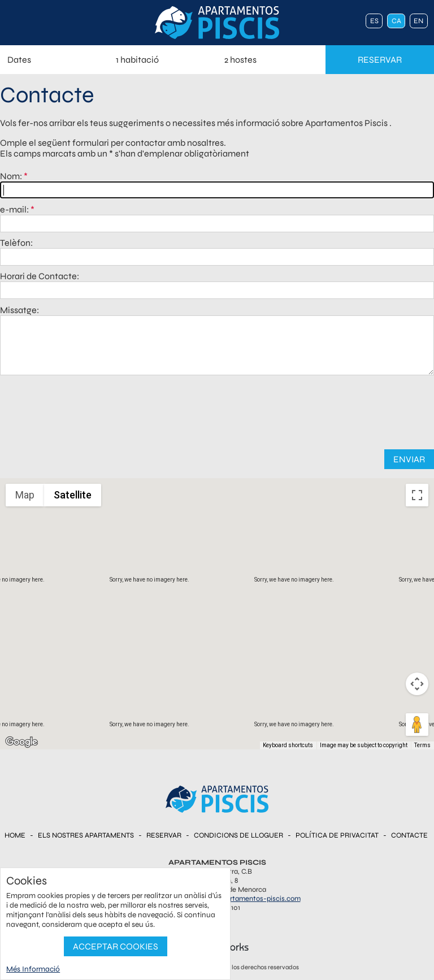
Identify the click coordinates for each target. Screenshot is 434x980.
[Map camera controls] (417, 684)
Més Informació (33, 969)
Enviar (409, 459)
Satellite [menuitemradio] (73, 495)
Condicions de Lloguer (238, 835)
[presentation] (217, 409)
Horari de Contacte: (40, 276)
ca (396, 21)
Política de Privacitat (337, 835)
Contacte (409, 835)
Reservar (164, 835)
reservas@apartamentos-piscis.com (243, 899)
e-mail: (14, 209)
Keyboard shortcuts (288, 745)
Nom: (11, 176)
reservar (380, 60)
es (374, 21)
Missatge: (19, 310)
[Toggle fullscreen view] (417, 495)
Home (15, 835)
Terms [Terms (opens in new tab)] (422, 745)
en (418, 21)
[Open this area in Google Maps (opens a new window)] (21, 742)
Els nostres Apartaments (86, 835)
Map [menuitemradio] (25, 495)
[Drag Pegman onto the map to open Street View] (417, 725)
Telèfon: (16, 243)
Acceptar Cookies (116, 946)
